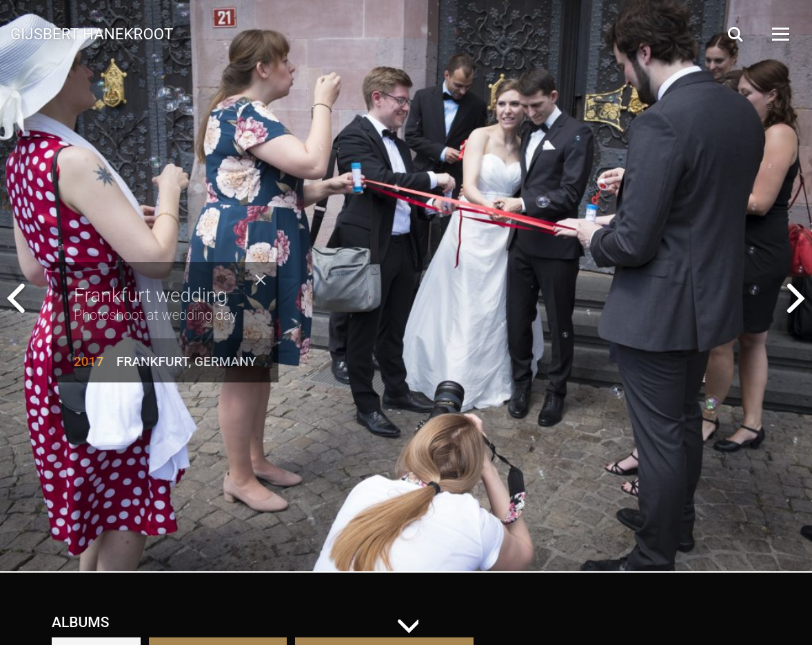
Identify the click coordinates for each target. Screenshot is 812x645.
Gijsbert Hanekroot (92, 33)
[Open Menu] (780, 34)
